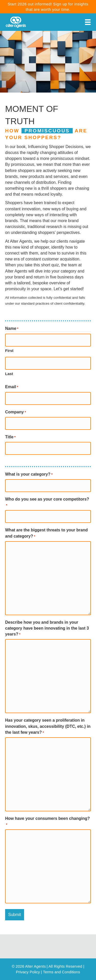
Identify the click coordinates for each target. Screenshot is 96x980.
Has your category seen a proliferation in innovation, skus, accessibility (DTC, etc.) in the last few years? (48, 727)
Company (15, 412)
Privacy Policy (28, 972)
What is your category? (29, 475)
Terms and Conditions (62, 972)
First (9, 351)
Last (9, 374)
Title (10, 437)
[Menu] (88, 22)
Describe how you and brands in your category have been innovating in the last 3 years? (47, 629)
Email (12, 387)
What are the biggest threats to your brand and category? (46, 533)
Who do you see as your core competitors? (47, 502)
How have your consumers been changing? (47, 822)
